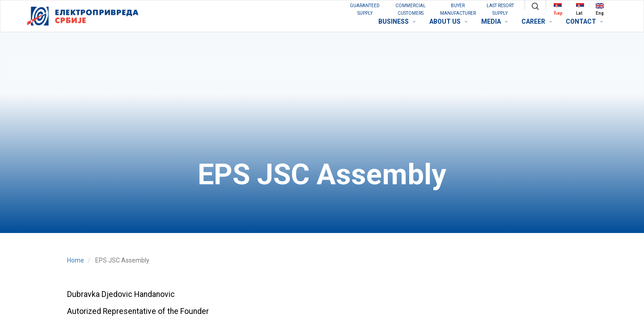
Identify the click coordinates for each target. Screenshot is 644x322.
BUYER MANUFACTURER (458, 9)
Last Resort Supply (500, 9)
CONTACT (585, 21)
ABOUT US (449, 21)
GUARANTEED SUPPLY (365, 9)
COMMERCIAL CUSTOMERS (411, 9)
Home (76, 260)
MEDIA (495, 21)
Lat (580, 9)
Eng (600, 9)
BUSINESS (397, 21)
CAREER (537, 21)
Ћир (558, 9)
